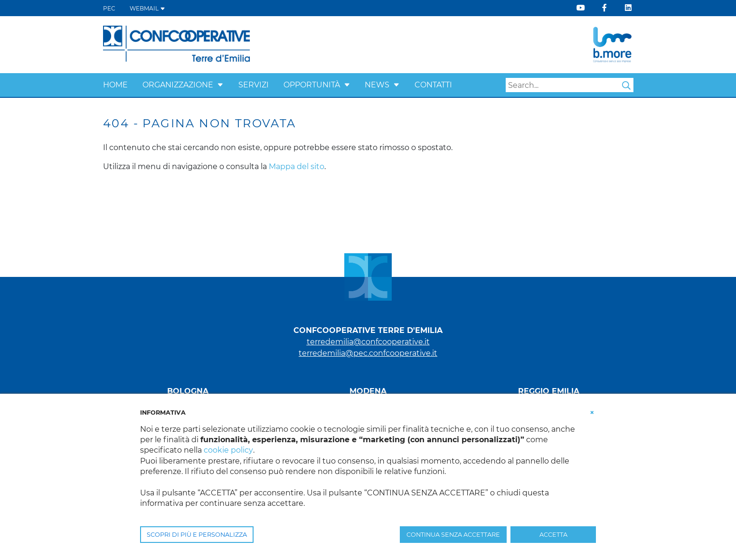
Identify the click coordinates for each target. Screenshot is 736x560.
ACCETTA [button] (553, 535)
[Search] (570, 85)
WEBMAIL (147, 8)
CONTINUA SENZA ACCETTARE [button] (453, 535)
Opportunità (312, 85)
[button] (220, 85)
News (377, 85)
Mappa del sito (297, 166)
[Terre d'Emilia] (177, 44)
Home (115, 85)
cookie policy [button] (228, 450)
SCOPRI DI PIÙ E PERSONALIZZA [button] (197, 535)
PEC (109, 8)
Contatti (433, 85)
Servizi (254, 85)
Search (626, 85)
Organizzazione (178, 85)
